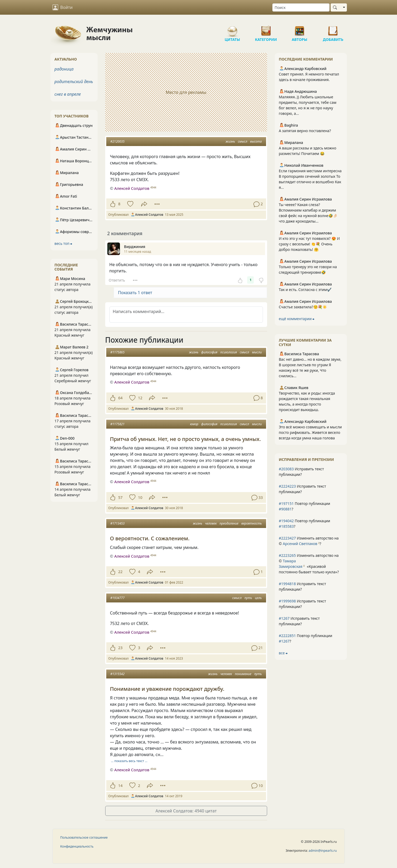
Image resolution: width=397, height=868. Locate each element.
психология (229, 352)
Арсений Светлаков (300, 544)
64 (120, 398)
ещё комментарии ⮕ (297, 319)
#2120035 (118, 141)
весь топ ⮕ (63, 243)
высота (256, 141)
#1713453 (118, 523)
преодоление (229, 523)
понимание (243, 674)
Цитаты (232, 29)
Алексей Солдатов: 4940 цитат (186, 811)
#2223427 (287, 538)
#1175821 (118, 424)
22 (120, 572)
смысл (242, 141)
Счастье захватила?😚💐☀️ (303, 307)
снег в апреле (68, 94)
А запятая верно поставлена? (305, 131)
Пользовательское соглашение (84, 837)
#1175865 (118, 352)
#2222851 (287, 636)
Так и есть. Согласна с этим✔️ (305, 290)
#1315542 (118, 674)
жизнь (230, 141)
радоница (64, 69)
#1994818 (287, 584)
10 (140, 497)
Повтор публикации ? (305, 506)
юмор (194, 424)
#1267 (284, 618)
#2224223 (287, 486)
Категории (266, 29)
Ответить (117, 280)
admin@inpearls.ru (323, 851)
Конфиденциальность (77, 846)
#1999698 (287, 601)
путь (248, 598)
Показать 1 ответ (135, 293)
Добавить (333, 29)
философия (209, 352)
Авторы (300, 29)
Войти (63, 7)
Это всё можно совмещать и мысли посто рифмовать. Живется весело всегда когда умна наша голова (310, 432)
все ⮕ (283, 653)
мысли (257, 352)
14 (120, 786)
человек (211, 523)
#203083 (286, 469)
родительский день (74, 82)
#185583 (286, 526)
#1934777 (118, 598)
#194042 (286, 521)
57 (120, 497)
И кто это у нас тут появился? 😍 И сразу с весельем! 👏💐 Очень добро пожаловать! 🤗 (309, 244)
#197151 (286, 503)
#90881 (285, 509)
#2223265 (287, 555)
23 (120, 648)
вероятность (252, 523)
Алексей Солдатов (132, 188)
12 (140, 398)
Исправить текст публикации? (301, 472)
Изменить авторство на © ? (309, 541)
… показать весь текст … (129, 761)
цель (258, 598)
